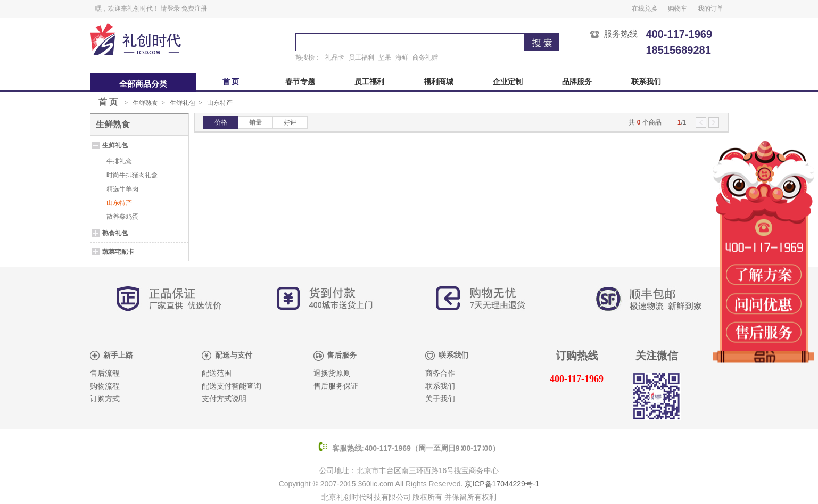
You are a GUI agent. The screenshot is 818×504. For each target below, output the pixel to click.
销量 (255, 122)
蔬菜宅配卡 (118, 252)
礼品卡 (335, 57)
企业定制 (508, 82)
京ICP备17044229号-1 (502, 484)
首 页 (231, 82)
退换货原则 (332, 373)
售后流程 (105, 373)
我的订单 (710, 9)
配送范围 (217, 373)
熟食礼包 (115, 233)
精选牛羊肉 (122, 189)
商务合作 (440, 373)
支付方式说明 (224, 399)
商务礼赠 (425, 57)
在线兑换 (645, 9)
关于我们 (440, 399)
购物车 (677, 9)
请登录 (170, 9)
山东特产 (220, 103)
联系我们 (646, 82)
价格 (221, 122)
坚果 (385, 57)
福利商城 (439, 82)
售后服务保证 (336, 386)
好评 (290, 122)
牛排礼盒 (119, 161)
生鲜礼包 (183, 103)
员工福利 (361, 57)
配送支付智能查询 (232, 386)
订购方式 (105, 399)
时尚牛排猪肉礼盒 (132, 175)
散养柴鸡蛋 (122, 217)
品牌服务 (577, 82)
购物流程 (105, 386)
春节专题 (300, 82)
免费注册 (194, 9)
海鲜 (402, 57)
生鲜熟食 (145, 103)
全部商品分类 (143, 84)
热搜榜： (308, 57)
